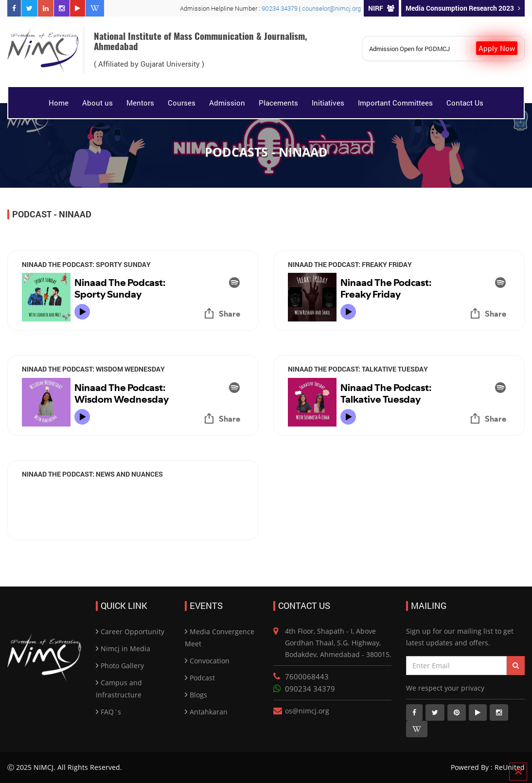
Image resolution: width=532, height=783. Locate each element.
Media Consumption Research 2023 (463, 8)
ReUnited (509, 767)
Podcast (202, 678)
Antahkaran (209, 712)
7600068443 (307, 676)
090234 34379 (310, 689)
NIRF (381, 8)
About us (98, 103)
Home (59, 103)
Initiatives (328, 103)
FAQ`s (111, 712)
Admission (227, 103)
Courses (182, 103)
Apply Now (497, 48)
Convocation (210, 661)
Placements (278, 103)
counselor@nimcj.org (331, 8)
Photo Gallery (122, 666)
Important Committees (395, 103)
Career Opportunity (133, 632)
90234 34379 (280, 8)
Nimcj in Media (125, 649)
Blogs (198, 695)
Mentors (140, 103)
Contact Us (465, 103)
